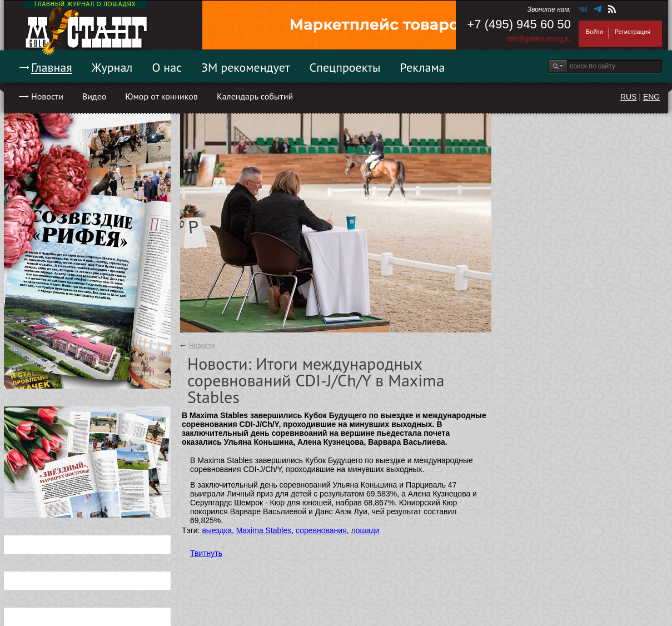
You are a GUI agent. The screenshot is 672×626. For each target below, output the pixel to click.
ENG (651, 97)
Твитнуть (206, 553)
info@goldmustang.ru (539, 39)
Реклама (423, 67)
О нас (167, 67)
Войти (594, 32)
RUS (629, 97)
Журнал (112, 67)
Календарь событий (255, 96)
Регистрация (633, 32)
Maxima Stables (264, 530)
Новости (47, 96)
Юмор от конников (161, 96)
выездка (216, 530)
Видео (94, 96)
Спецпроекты (345, 67)
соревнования (321, 530)
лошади (365, 530)
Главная (52, 67)
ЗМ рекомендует (246, 67)
